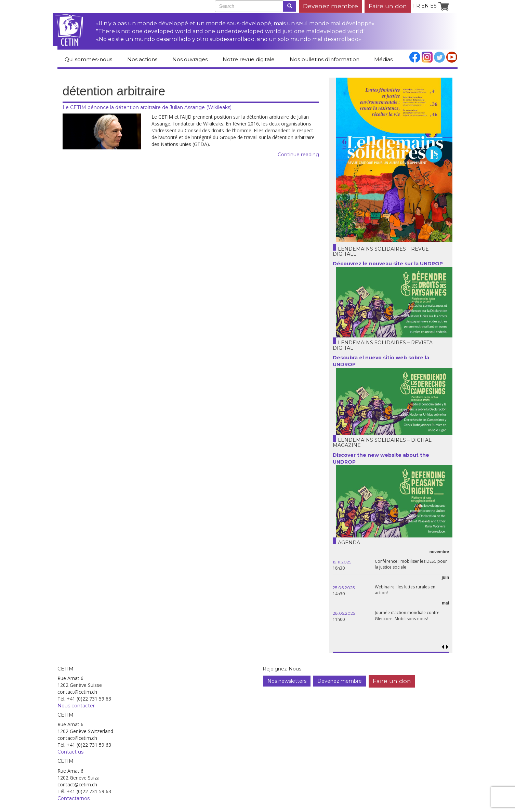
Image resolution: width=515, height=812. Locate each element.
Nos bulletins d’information (325, 59)
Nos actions (142, 59)
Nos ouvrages (190, 59)
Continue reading (298, 155)
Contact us (70, 752)
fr (417, 6)
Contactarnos (74, 798)
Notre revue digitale (249, 59)
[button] (447, 647)
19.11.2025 (342, 562)
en (425, 6)
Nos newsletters (287, 681)
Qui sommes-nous (88, 59)
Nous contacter (76, 706)
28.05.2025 (344, 613)
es (433, 6)
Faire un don (388, 6)
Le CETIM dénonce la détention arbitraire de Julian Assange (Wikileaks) (147, 107)
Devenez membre (331, 6)
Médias (383, 59)
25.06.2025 (344, 588)
